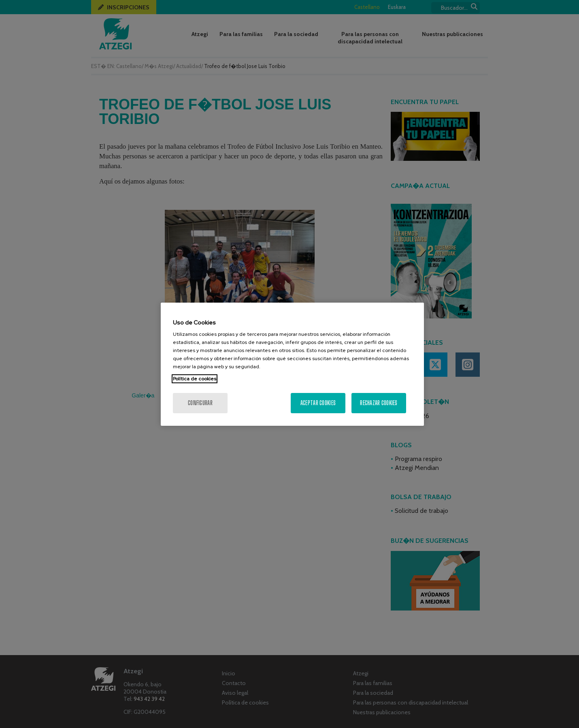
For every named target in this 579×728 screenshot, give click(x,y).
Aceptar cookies (318, 403)
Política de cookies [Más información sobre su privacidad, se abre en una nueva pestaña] (195, 379)
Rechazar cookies (379, 403)
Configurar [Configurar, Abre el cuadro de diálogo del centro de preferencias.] (200, 403)
